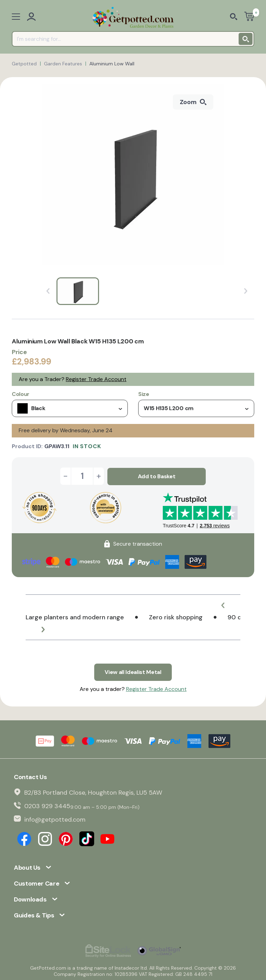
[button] (223, 605)
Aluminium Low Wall (112, 64)
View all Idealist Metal (133, 671)
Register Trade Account (96, 379)
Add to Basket (157, 476)
